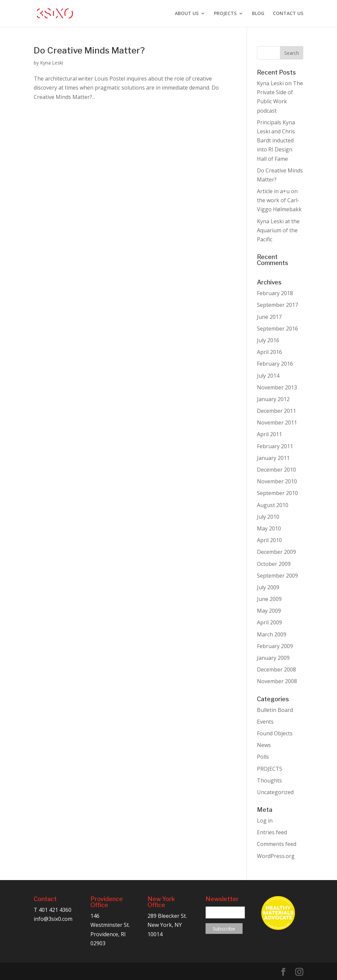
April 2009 (269, 622)
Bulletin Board (275, 710)
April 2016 (269, 352)
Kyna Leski (52, 63)
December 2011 (276, 411)
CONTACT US (288, 14)
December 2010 (276, 470)
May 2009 (269, 611)
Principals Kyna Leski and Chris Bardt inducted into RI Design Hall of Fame (276, 141)
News (264, 745)
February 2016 (275, 364)
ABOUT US (187, 14)
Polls (263, 757)
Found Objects (275, 733)
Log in (265, 821)
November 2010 (277, 481)
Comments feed (277, 844)
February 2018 (275, 293)
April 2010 (269, 540)
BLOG (258, 14)
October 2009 (274, 564)
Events (265, 722)
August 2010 (273, 505)
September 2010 (277, 493)
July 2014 (268, 376)
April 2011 (269, 434)
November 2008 (277, 681)
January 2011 (273, 458)
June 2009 (269, 599)
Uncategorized (275, 792)
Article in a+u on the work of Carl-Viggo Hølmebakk (279, 200)
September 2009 (277, 576)
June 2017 (269, 317)
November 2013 (277, 387)
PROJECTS (225, 14)
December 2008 (276, 669)
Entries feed (272, 832)
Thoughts (269, 780)
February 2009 (275, 646)
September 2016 (277, 329)
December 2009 (276, 552)
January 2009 (273, 658)
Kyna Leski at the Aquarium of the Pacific (278, 230)
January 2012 (273, 399)
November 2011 (277, 422)
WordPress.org (276, 856)
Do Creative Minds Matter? (89, 50)
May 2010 (269, 528)
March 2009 (272, 634)
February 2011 (275, 446)
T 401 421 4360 (53, 910)
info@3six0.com (53, 919)
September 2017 (277, 305)
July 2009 (268, 587)
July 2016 (268, 340)
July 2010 (268, 517)
